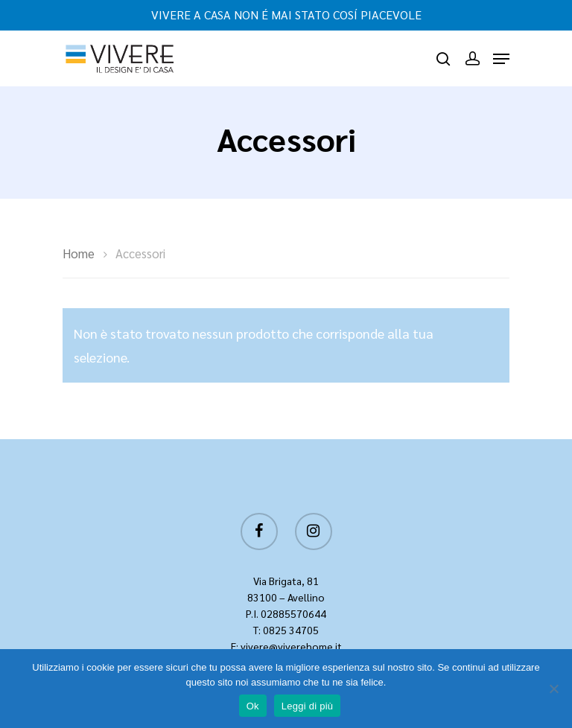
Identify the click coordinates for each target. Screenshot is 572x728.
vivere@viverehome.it (291, 646)
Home (79, 253)
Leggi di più (308, 706)
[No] (553, 689)
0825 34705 (291, 630)
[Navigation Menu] (501, 59)
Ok (253, 706)
